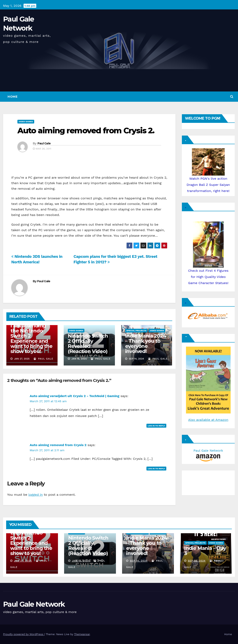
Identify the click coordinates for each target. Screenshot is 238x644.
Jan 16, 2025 (81, 561)
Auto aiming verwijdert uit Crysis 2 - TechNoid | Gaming (75, 396)
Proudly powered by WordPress (24, 634)
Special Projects (136, 331)
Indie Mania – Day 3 (205, 551)
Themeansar (82, 634)
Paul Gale (44, 143)
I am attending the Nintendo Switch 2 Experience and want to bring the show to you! (31, 338)
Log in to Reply (156, 426)
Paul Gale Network (34, 604)
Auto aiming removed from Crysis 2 (58, 445)
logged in (35, 495)
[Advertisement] (204, 482)
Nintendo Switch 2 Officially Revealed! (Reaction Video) (88, 344)
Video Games (26, 122)
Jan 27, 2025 (23, 561)
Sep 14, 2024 (139, 561)
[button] (232, 96)
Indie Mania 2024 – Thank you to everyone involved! (146, 344)
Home (12, 97)
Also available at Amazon (208, 420)
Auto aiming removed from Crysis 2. (86, 131)
